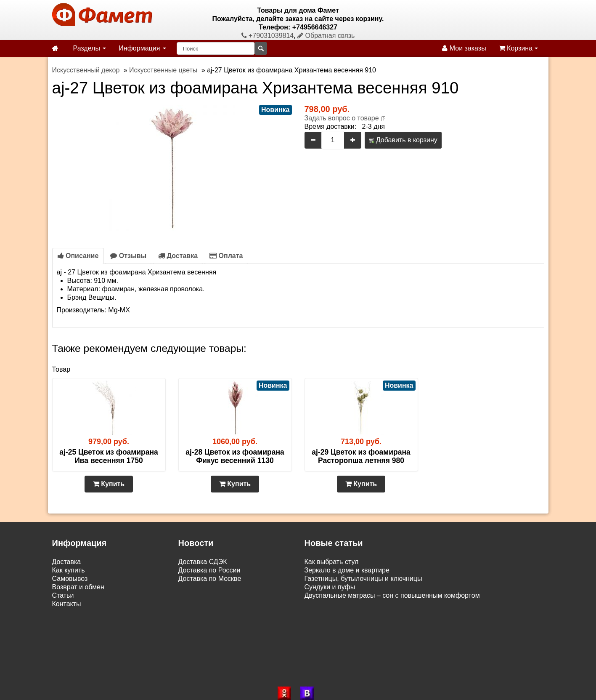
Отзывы (128, 256)
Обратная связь (326, 36)
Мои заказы (464, 48)
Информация (142, 48)
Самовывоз (70, 579)
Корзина (518, 48)
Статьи (63, 595)
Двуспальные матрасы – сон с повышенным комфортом (392, 595)
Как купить (69, 570)
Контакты (67, 604)
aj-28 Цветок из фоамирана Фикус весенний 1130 (235, 456)
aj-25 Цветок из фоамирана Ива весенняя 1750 (109, 456)
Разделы (90, 48)
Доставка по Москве (210, 579)
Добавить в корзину (403, 140)
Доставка (178, 256)
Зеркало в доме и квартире (347, 570)
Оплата (226, 256)
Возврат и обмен (78, 587)
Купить (109, 484)
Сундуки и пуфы (330, 587)
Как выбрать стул (332, 562)
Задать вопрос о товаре (342, 118)
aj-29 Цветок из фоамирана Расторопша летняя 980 (361, 456)
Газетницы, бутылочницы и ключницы (363, 579)
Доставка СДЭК (203, 562)
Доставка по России (209, 570)
